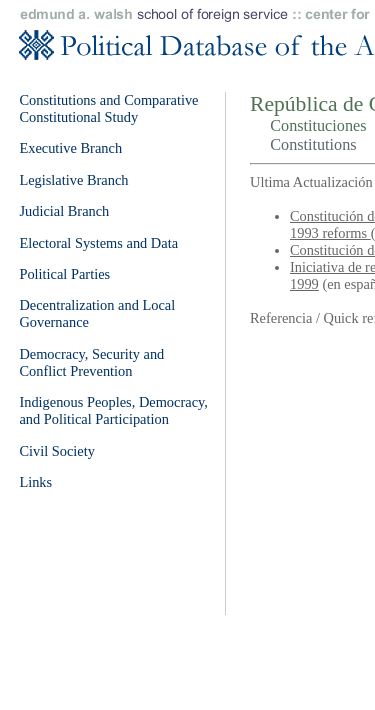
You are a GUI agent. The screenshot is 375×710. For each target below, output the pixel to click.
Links (35, 482)
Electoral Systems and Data (98, 243)
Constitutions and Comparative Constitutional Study (108, 108)
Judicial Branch (64, 211)
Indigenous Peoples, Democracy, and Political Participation (113, 410)
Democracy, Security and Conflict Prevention (91, 362)
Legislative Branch (73, 180)
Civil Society (57, 451)
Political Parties (64, 274)
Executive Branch (70, 148)
